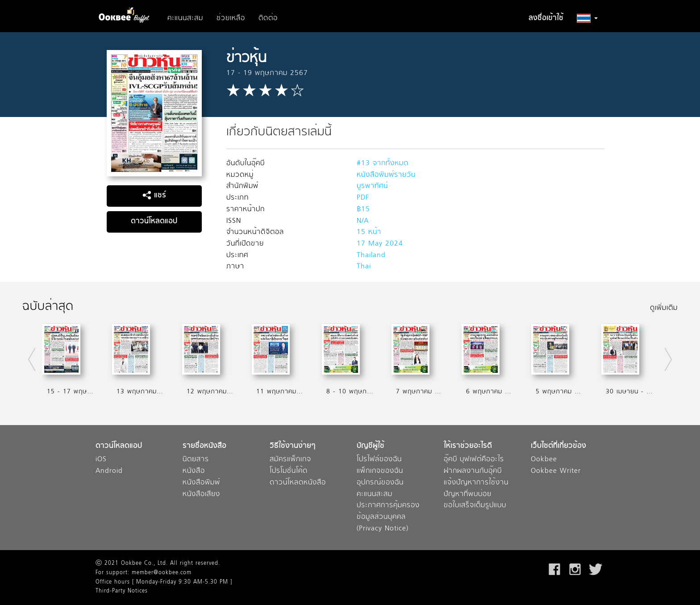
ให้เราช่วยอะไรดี (468, 446)
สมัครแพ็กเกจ (290, 460)
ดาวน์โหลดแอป (154, 221)
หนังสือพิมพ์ (201, 483)
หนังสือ (194, 471)
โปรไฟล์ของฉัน (379, 460)
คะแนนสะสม (185, 18)
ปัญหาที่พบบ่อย (468, 494)
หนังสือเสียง (201, 494)
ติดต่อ (268, 18)
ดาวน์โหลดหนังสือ (298, 483)
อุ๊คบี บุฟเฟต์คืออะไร (474, 460)
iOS (101, 460)
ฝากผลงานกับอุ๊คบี (473, 471)
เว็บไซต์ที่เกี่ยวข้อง (558, 446)
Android (109, 471)
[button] (587, 18)
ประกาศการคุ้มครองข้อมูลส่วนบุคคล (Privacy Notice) (388, 517)
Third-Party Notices (122, 591)
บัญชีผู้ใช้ (371, 446)
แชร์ (154, 196)
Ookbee (544, 460)
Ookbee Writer (556, 471)
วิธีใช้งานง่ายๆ (293, 446)
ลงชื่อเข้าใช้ (546, 18)
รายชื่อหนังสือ (204, 446)
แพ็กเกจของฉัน (380, 471)
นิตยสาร (196, 460)
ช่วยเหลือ (231, 18)
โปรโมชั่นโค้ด (289, 471)
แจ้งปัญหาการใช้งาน (476, 483)
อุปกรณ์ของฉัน (380, 483)
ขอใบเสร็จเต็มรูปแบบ (475, 506)
